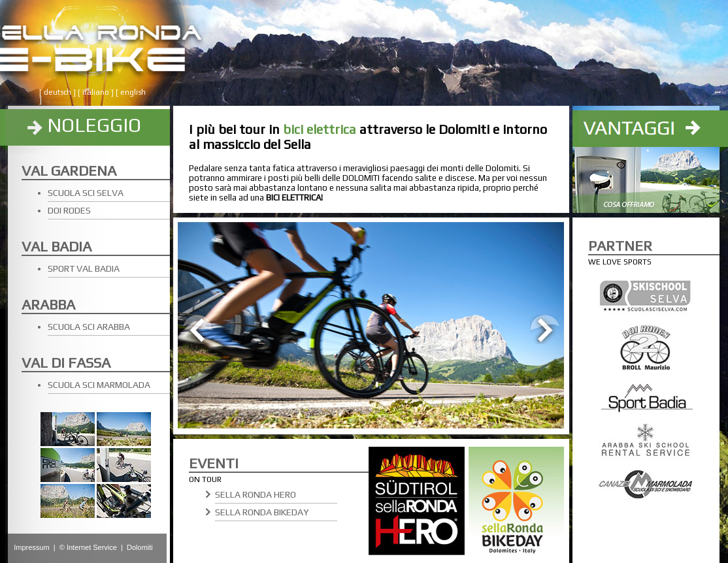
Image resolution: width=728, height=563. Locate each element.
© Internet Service (88, 547)
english (133, 92)
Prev (198, 330)
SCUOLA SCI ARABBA (89, 327)
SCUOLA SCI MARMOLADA (99, 385)
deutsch (58, 92)
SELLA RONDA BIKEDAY (262, 512)
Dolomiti (140, 547)
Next (545, 330)
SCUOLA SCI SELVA (86, 193)
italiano (96, 92)
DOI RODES (69, 210)
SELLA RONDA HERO (256, 494)
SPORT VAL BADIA (84, 268)
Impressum (31, 547)
